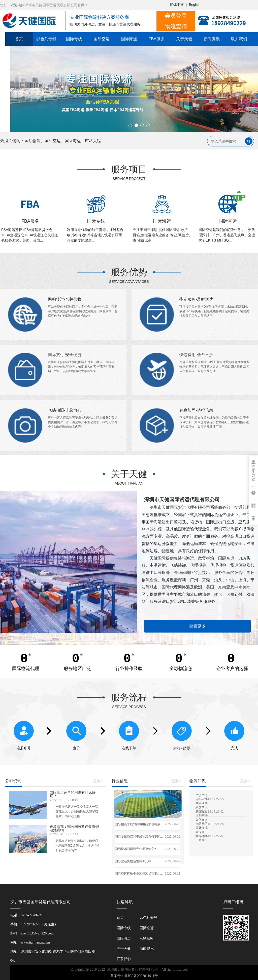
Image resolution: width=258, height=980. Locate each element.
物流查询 (176, 26)
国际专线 (74, 39)
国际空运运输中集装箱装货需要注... (139, 874)
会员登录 (176, 16)
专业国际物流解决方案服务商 (100, 17)
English (195, 5)
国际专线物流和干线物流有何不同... (139, 837)
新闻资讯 (212, 39)
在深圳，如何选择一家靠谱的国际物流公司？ (202, 832)
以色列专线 (46, 39)
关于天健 (184, 39)
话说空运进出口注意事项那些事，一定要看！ (202, 795)
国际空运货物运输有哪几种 (133, 861)
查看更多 (197, 626)
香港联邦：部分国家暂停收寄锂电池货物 (75, 828)
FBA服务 (157, 39)
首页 (19, 39)
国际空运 (102, 39)
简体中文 (177, 5)
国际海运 (129, 39)
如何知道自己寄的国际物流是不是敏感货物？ (202, 820)
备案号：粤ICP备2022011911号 (134, 976)
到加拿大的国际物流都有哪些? (202, 808)
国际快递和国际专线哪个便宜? (135, 849)
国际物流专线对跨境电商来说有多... (139, 824)
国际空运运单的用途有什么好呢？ (73, 794)
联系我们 (239, 39)
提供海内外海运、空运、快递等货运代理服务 (105, 24)
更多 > (98, 781)
